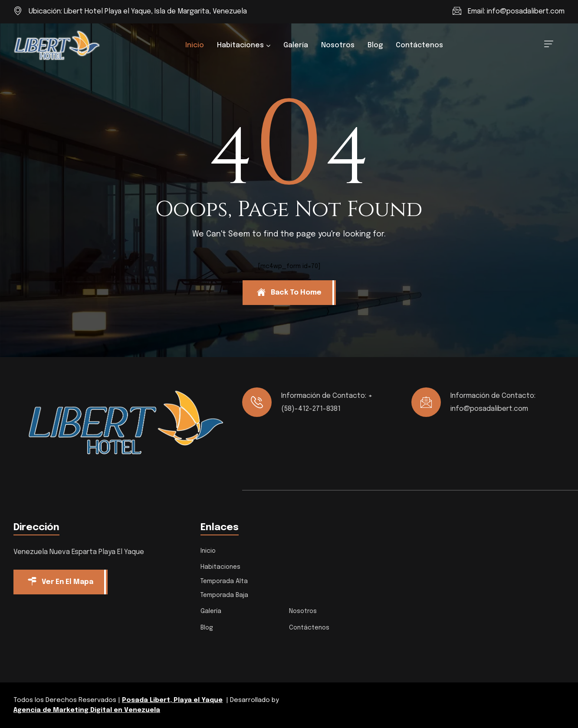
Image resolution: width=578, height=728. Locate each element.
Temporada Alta (224, 581)
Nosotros (338, 45)
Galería (296, 45)
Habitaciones (240, 45)
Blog (375, 45)
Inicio (195, 45)
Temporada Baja (224, 595)
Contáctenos (419, 45)
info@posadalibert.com (526, 11)
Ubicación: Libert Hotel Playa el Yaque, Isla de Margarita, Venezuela (138, 11)
